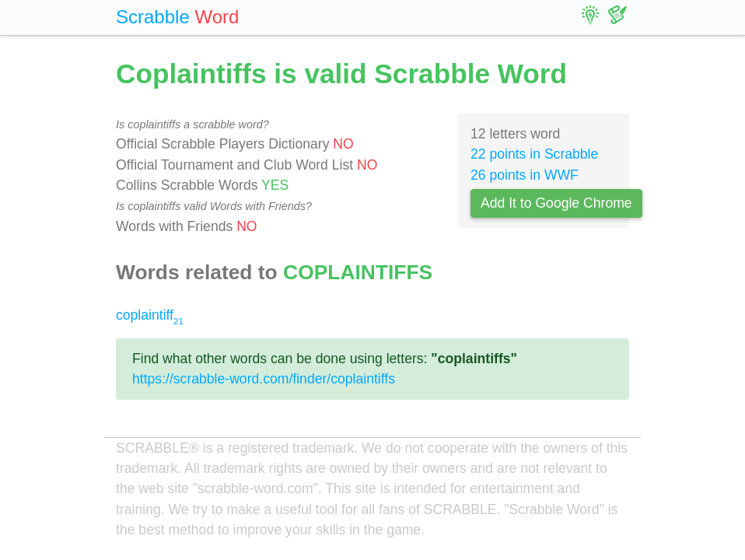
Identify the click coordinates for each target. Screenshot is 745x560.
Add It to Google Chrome (556, 203)
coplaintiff (150, 315)
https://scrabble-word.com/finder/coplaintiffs (264, 379)
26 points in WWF (525, 175)
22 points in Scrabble (534, 154)
